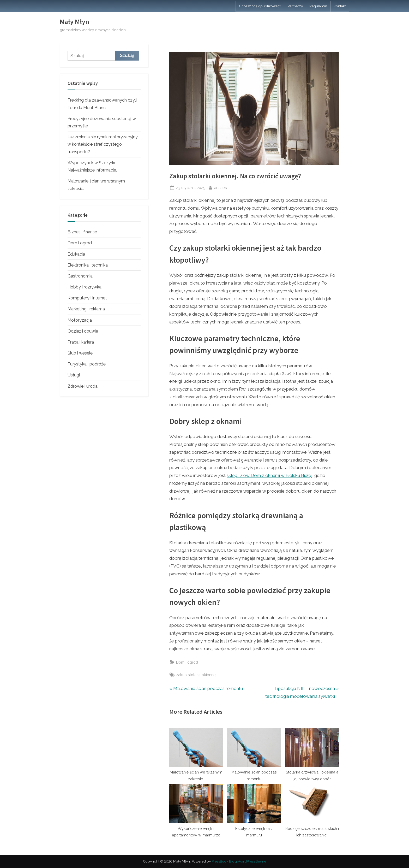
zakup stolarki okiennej (196, 675)
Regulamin (318, 6)
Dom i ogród (187, 662)
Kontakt (340, 6)
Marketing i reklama (86, 309)
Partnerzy (295, 6)
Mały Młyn (74, 22)
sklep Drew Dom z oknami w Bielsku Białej (269, 475)
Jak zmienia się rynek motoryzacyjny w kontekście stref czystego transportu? (103, 144)
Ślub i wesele (80, 353)
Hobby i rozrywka (85, 287)
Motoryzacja (80, 320)
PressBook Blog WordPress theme (239, 861)
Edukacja (76, 254)
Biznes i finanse (82, 232)
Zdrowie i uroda (83, 386)
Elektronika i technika (88, 265)
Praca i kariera (81, 342)
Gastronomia (80, 276)
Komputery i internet (87, 298)
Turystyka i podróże (87, 364)
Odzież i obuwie (83, 331)
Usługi (74, 375)
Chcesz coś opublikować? (260, 6)
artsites (221, 187)
